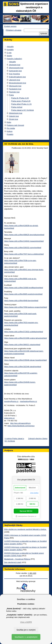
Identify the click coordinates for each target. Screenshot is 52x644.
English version (10, 26)
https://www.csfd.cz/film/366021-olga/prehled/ (22, 345)
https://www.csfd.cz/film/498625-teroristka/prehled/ (24, 235)
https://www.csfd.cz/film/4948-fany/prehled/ (21, 301)
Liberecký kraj (14, 80)
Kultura (9, 131)
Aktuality (10, 47)
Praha (11, 95)
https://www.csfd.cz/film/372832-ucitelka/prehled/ (24, 332)
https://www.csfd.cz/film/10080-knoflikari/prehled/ (24, 288)
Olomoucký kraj (15, 86)
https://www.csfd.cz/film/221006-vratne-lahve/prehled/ (26, 338)
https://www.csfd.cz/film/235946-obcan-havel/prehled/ (25, 360)
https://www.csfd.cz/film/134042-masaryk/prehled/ (24, 241)
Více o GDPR (26, 622)
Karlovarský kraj (15, 71)
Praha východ (17, 107)
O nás (9, 53)
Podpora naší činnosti (15, 125)
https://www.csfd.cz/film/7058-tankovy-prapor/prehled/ (26, 307)
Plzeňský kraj (14, 92)
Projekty (10, 134)
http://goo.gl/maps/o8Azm (20, 423)
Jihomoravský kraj (16, 68)
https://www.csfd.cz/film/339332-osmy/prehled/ (23, 248)
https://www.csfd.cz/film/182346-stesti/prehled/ (23, 367)
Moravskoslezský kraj (17, 83)
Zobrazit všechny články (38, 439)
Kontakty (10, 50)
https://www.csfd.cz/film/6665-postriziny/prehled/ (23, 294)
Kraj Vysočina (14, 74)
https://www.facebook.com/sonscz (21, 426)
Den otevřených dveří (13, 562)
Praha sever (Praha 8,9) (21, 101)
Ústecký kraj (14, 116)
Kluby (9, 122)
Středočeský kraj (16, 113)
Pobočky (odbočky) (14, 59)
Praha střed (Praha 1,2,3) (21, 104)
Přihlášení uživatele (14, 30)
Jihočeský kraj (15, 65)
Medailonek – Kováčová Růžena (17, 559)
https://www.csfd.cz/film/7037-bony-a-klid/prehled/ (24, 254)
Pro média (11, 128)
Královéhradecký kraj (17, 77)
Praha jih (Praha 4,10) (20, 98)
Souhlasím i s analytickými (26, 637)
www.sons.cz (9, 418)
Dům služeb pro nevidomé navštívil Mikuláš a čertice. (25, 529)
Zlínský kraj (13, 119)
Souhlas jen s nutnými (26, 630)
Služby (9, 56)
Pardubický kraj (15, 89)
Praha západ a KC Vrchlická (22, 110)
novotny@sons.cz (11, 401)
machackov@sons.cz (28, 401)
